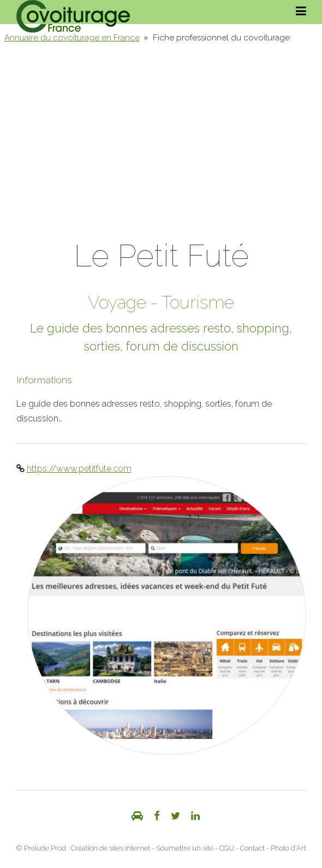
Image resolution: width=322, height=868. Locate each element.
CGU (227, 848)
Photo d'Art (288, 848)
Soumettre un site (185, 848)
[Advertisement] (161, 133)
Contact (252, 848)
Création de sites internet (111, 848)
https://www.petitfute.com (79, 469)
